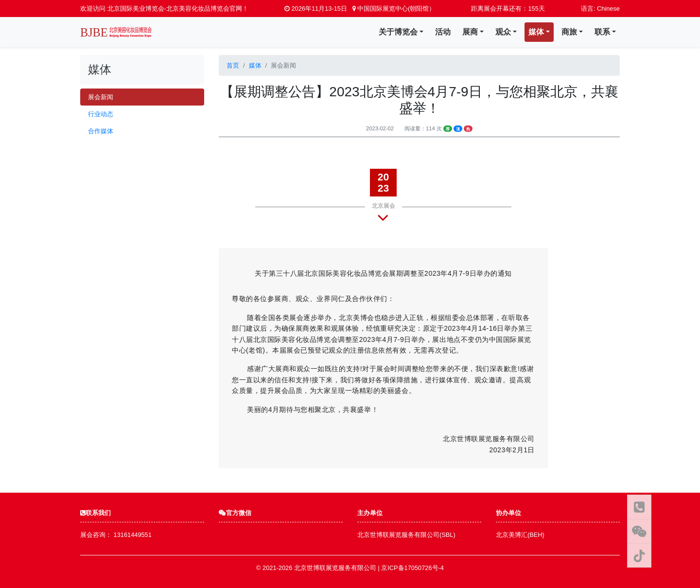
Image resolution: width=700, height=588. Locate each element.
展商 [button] (470, 32)
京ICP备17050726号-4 (412, 568)
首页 (233, 65)
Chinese (608, 9)
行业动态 (101, 114)
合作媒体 (101, 131)
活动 (443, 32)
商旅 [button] (569, 32)
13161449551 (133, 535)
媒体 (255, 65)
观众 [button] (503, 32)
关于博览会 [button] (398, 32)
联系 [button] (602, 32)
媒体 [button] (536, 32)
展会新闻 (101, 97)
